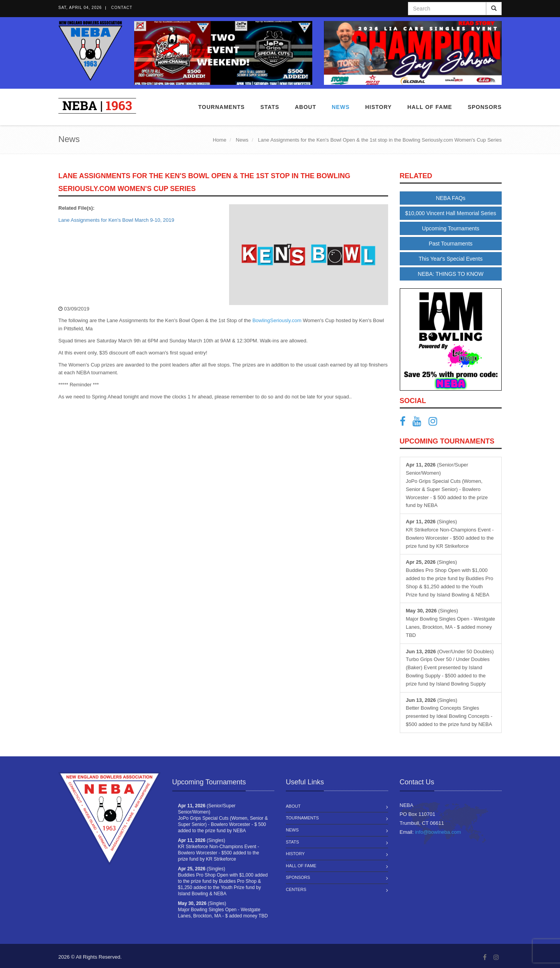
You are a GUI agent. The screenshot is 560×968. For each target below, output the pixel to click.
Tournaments (222, 107)
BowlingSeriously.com (277, 320)
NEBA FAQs (451, 198)
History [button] (378, 107)
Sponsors (485, 107)
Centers (296, 889)
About (305, 107)
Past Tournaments (451, 244)
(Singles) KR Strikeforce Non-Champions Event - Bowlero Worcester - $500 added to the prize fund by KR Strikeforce (450, 534)
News (341, 107)
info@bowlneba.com (438, 832)
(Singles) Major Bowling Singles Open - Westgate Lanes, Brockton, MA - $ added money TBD (451, 623)
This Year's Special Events (451, 259)
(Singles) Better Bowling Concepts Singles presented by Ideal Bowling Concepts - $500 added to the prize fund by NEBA (449, 712)
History (295, 854)
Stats (270, 107)
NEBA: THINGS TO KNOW (451, 274)
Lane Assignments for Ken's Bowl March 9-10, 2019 (116, 220)
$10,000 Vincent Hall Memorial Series (451, 213)
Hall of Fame (430, 107)
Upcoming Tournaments (451, 228)
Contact (122, 8)
